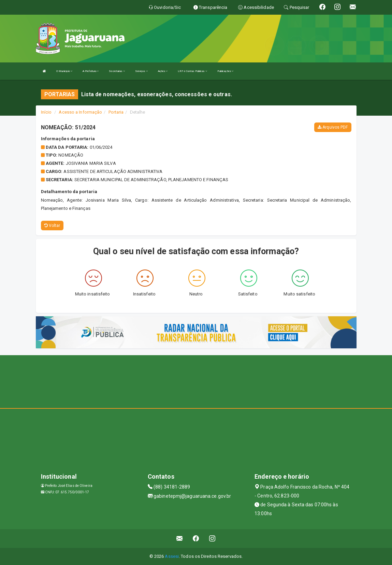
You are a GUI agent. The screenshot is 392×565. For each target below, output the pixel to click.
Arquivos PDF (333, 127)
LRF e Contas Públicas (192, 71)
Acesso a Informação (80, 112)
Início (46, 112)
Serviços (141, 71)
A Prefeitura (91, 71)
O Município (64, 71)
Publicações (225, 71)
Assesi (172, 556)
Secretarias (117, 71)
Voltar (52, 226)
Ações (163, 71)
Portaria (116, 112)
